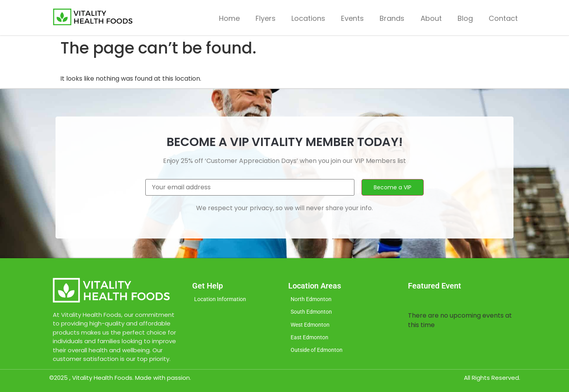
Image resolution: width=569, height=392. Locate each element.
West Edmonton (312, 327)
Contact (503, 18)
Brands (392, 18)
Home (229, 18)
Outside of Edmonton (319, 353)
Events (352, 18)
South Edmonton (313, 313)
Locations (308, 18)
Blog (465, 18)
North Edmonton (312, 300)
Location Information (222, 300)
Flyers (266, 18)
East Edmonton (311, 340)
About (431, 18)
